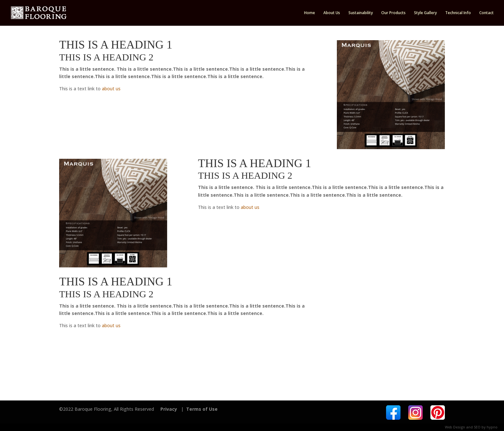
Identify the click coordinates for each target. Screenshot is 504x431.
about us (111, 89)
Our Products (393, 13)
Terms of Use (202, 409)
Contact (486, 13)
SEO (477, 427)
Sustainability (361, 13)
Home (310, 13)
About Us (332, 13)
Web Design (455, 427)
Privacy (169, 409)
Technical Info (458, 13)
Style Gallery (425, 13)
